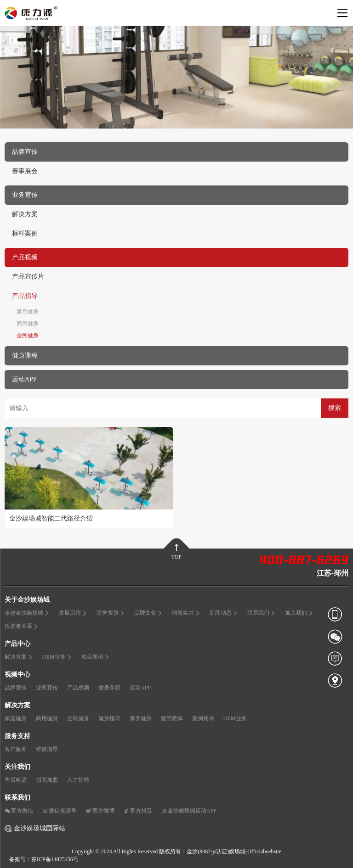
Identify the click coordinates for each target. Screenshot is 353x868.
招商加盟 (47, 780)
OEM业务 (57, 657)
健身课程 (109, 688)
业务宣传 (47, 688)
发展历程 (73, 613)
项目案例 (96, 657)
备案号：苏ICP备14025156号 (44, 859)
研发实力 (186, 613)
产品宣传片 (28, 277)
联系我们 (262, 613)
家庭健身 (16, 718)
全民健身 (28, 336)
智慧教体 (172, 718)
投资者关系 (22, 626)
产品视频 (78, 688)
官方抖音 (138, 811)
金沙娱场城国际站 (40, 828)
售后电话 (16, 780)
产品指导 (25, 296)
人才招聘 (78, 780)
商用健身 (28, 324)
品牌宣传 (16, 688)
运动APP (140, 688)
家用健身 (28, 312)
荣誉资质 (111, 613)
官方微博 (100, 811)
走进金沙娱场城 (27, 613)
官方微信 (19, 811)
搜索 (335, 408)
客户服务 (16, 749)
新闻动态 (224, 613)
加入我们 (299, 613)
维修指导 (47, 749)
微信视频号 (59, 811)
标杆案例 (25, 233)
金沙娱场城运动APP (189, 811)
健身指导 (109, 718)
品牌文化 (148, 613)
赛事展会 (25, 171)
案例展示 (203, 718)
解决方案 (25, 214)
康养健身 (141, 718)
